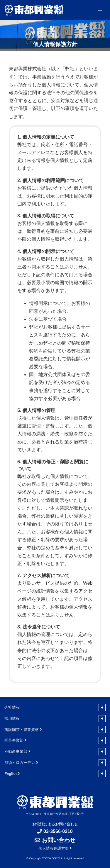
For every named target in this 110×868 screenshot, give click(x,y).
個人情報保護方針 (54, 848)
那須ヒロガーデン (20, 763)
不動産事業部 (16, 751)
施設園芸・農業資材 (22, 730)
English (11, 774)
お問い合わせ (59, 840)
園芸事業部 (14, 740)
